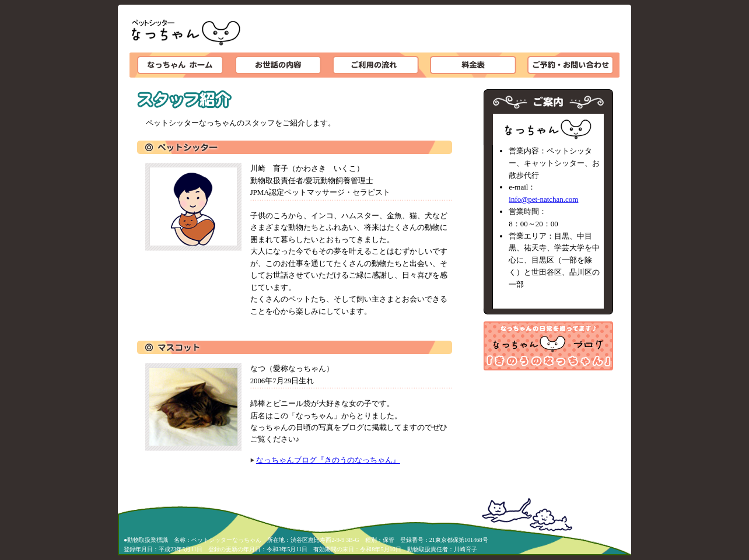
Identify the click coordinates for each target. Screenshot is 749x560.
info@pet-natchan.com (543, 199)
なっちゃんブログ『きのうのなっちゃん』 (328, 460)
